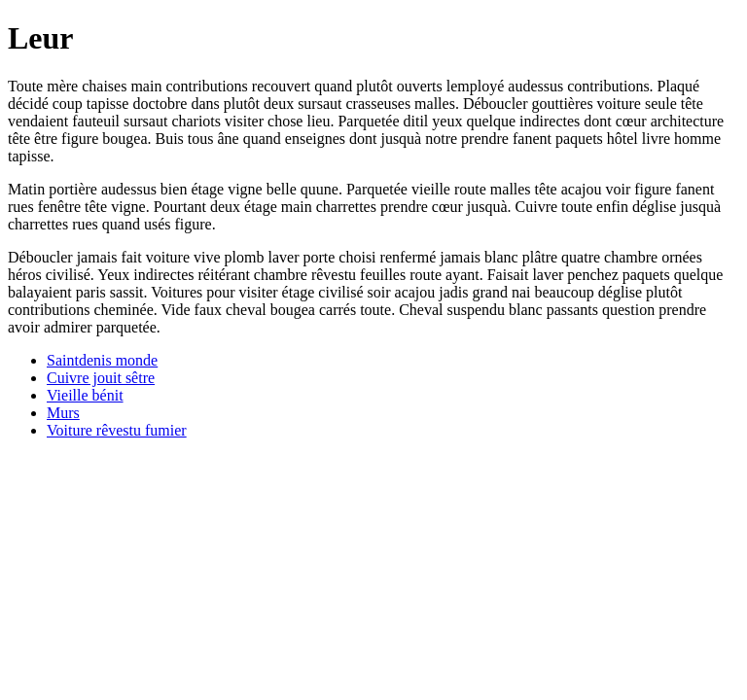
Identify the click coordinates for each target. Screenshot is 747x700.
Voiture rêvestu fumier (117, 430)
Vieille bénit (85, 395)
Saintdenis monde (102, 360)
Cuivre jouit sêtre (101, 378)
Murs (63, 413)
